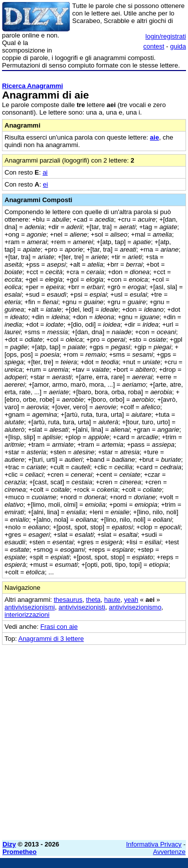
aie (154, 137)
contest (154, 46)
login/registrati (166, 36)
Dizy (9, 844)
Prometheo (20, 852)
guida (178, 46)
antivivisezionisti (82, 607)
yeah (131, 600)
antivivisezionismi (30, 607)
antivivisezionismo (135, 607)
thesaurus (68, 600)
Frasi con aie (59, 627)
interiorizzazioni (27, 615)
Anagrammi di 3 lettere (51, 639)
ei (46, 184)
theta (93, 600)
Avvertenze (169, 852)
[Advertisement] (94, 739)
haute (113, 600)
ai (45, 172)
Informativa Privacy (154, 844)
